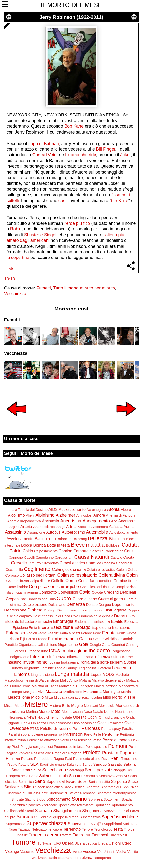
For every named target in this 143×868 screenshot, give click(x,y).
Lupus (96, 674)
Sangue (100, 764)
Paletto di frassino (56, 728)
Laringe (72, 668)
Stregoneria (92, 811)
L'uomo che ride (81, 155)
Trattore (66, 835)
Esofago (82, 627)
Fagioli (31, 633)
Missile (129, 697)
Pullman (13, 758)
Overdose (19, 728)
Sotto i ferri (112, 799)
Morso (44, 711)
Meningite (111, 692)
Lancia (60, 668)
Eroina (44, 627)
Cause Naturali (92, 557)
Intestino (14, 662)
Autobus (53, 532)
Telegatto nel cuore (47, 829)
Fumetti (44, 288)
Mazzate (54, 692)
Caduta (130, 545)
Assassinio (15, 532)
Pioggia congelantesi (37, 747)
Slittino (30, 799)
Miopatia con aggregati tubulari (78, 697)
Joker (125, 155)
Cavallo (116, 558)
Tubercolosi (118, 835)
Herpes (18, 651)
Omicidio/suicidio (112, 717)
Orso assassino (84, 723)
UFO (57, 843)
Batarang (80, 539)
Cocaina (109, 563)
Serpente (119, 781)
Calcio (15, 551)
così (62, 201)
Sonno (79, 799)
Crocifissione (38, 599)
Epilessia (131, 622)
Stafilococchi (14, 811)
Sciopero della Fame (22, 776)
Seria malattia (99, 782)
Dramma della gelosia (96, 616)
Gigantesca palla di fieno (38, 645)
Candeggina (114, 551)
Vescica (89, 851)
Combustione (125, 581)
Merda (126, 692)
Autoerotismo (73, 532)
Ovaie (130, 723)
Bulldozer (113, 545)
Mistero (36, 704)
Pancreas (91, 728)
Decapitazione (35, 604)
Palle (76, 729)
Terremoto (72, 829)
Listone (48, 675)
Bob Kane (73, 126)
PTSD (35, 729)
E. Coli (131, 616)
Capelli (29, 558)
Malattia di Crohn (45, 686)
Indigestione (121, 651)
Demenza (76, 604)
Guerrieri (118, 645)
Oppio (25, 723)
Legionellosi (88, 668)
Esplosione (101, 627)
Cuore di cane (85, 599)
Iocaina (54, 662)
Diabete (35, 610)
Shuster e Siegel (40, 235)
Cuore (64, 598)
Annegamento (96, 521)
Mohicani (91, 706)
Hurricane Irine (37, 651)
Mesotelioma (19, 697)
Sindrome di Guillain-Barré (27, 793)
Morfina (32, 712)
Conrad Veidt (45, 155)
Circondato (50, 563)
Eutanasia (15, 633)
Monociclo (107, 706)
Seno (40, 781)
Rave (105, 759)
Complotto (48, 592)
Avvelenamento (20, 539)
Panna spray (111, 729)
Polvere (24, 753)
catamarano (67, 858)
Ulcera (68, 843)
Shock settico (74, 787)
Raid (68, 759)
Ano (114, 521)
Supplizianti (113, 824)
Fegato (109, 633)
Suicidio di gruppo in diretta (57, 817)
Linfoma (22, 674)
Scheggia (118, 770)
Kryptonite (32, 668)
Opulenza (39, 723)
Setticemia (14, 787)
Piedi (16, 747)
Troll (87, 835)
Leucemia (122, 668)
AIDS (53, 509)
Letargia (105, 668)
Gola (84, 644)
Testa (118, 829)
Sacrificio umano (53, 765)
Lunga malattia (72, 674)
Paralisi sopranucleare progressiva (35, 734)
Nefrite (109, 712)
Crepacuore (16, 599)
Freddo (42, 639)
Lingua (36, 675)
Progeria (75, 753)
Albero (126, 510)
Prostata (110, 753)
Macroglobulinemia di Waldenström (32, 680)
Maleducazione (106, 686)
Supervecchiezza (46, 823)
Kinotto (17, 668)
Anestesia (51, 521)
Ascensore (100, 527)
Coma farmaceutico (95, 581)
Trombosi (100, 835)
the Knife (120, 201)
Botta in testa (58, 545)
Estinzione (121, 627)
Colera (122, 570)
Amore (99, 515)
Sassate (115, 764)
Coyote (97, 592)
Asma (129, 527)
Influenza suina (108, 657)
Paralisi (128, 729)
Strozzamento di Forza (121, 811)
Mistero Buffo (60, 706)
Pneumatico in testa (69, 747)
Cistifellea (94, 563)
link (10, 269)
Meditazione (73, 692)
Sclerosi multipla (54, 776)
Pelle (97, 734)
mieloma (85, 858)
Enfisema (102, 621)
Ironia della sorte (94, 662)
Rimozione (129, 759)
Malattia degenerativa (109, 680)
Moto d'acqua (72, 712)
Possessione (41, 753)
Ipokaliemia (70, 662)
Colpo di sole (40, 581)
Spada (127, 799)
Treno (78, 835)
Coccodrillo (14, 570)
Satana (129, 764)
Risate (12, 765)
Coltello (58, 581)
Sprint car (102, 805)
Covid (85, 592)
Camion (66, 551)
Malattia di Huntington (76, 686)
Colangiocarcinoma (69, 569)
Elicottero (28, 621)
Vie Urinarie (106, 852)
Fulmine (55, 639)
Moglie (77, 705)
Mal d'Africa (69, 680)
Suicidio (26, 817)
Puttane (27, 759)
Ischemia (118, 662)
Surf (126, 824)
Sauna (36, 770)
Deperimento (123, 604)
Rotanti (24, 765)
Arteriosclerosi (44, 527)
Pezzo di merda (116, 740)
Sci (129, 770)
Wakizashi (39, 858)
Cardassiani (64, 558)
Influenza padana (80, 657)
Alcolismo (16, 515)
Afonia (113, 509)
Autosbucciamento (124, 532)
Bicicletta (117, 539)
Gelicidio (110, 639)
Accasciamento (72, 509)
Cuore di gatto (111, 599)
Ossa (102, 723)
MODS (109, 674)
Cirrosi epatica (72, 563)
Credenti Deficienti (120, 592)
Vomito (133, 852)
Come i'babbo (17, 587)
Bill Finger (106, 149)
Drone (120, 616)
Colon (132, 575)
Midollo (37, 697)
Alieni (30, 515)
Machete (122, 675)
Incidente (99, 650)
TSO (134, 824)
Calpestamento (46, 551)
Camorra (81, 551)
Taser (13, 829)
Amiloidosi (85, 515)
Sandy (87, 765)
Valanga (12, 851)
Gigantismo (68, 644)
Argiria (14, 527)
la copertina (18, 258)
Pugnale (128, 753)
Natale (98, 712)
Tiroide (129, 829)
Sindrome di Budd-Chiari (119, 787)
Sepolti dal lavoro (61, 781)
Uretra (103, 843)
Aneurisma (71, 521)
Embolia (45, 621)
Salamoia (74, 765)
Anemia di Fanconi (120, 515)
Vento (77, 852)
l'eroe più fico (77, 223)
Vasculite (27, 852)
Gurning (132, 645)
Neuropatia (17, 717)
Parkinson (73, 734)
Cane (129, 551)
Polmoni (118, 746)
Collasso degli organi (38, 575)
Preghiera (60, 753)
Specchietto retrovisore (76, 805)
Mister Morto (14, 706)
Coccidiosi (124, 563)
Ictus (55, 650)
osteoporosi (103, 858)
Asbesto (84, 527)
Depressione (15, 610)
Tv (39, 843)
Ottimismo (116, 723)
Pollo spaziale (96, 747)
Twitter (48, 843)
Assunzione (36, 532)
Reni (115, 758)
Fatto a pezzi (70, 633)
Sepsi (83, 781)
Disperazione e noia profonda (80, 610)
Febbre (86, 633)
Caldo (28, 551)
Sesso (133, 782)
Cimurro (34, 563)
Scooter (76, 776)
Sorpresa (95, 799)
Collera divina (112, 575)
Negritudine (124, 712)
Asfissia (116, 527)
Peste (97, 740)
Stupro (10, 817)
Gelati (98, 639)
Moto (56, 711)
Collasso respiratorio (77, 575)
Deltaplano (57, 605)
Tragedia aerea (43, 835)
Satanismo (21, 770)
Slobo (41, 799)
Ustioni (115, 843)
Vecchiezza (15, 294)
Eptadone (20, 628)
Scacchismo (54, 770)
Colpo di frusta (18, 581)
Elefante (12, 621)
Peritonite (110, 734)
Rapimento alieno (87, 759)
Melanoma (92, 692)
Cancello (97, 551)
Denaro (92, 605)
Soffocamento (58, 799)
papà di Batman (44, 144)
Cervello (19, 563)
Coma (71, 581)
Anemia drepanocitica (24, 521)
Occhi (93, 717)
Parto (88, 734)
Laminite (47, 668)
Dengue (105, 605)
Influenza (57, 657)
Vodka (121, 852)
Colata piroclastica (101, 570)
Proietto (92, 752)
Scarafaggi (75, 770)
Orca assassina (59, 723)
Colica (133, 570)
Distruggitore (115, 610)
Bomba (39, 545)
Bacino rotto (45, 539)
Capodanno (45, 558)
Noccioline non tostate (55, 717)
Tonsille (22, 835)
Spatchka (18, 805)
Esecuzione (62, 627)
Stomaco (43, 811)
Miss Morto (112, 697)
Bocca (27, 545)
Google (95, 645)
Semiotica (26, 782)
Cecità (129, 557)
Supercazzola (90, 817)
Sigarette (93, 787)
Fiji (23, 639)
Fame (42, 633)
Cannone (16, 558)
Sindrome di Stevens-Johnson (72, 793)
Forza (31, 639)
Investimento (35, 662)
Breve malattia (88, 545)
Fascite (53, 633)
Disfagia (50, 610)
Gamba (86, 639)
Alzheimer (65, 515)
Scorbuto (91, 776)
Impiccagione (75, 651)
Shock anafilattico (49, 787)
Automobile (97, 532)
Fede (97, 633)
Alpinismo (45, 515)
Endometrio (84, 622)
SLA (34, 764)
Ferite (121, 633)
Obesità (80, 717)
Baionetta (64, 539)
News (31, 717)
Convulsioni (68, 592)
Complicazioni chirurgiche (54, 587)
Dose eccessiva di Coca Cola (55, 616)
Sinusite (18, 799)
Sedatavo (106, 776)
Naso (88, 712)
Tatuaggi (25, 829)
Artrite (71, 527)
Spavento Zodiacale (41, 805)
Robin (16, 229)
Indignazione (19, 657)
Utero (127, 843)
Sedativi (121, 776)
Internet (128, 657)
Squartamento (122, 805)
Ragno (59, 759)
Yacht (53, 858)
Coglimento (37, 569)
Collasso (12, 575)
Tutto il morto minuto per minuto (84, 288)
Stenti (29, 811)
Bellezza (98, 538)
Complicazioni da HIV (97, 587)
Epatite (117, 621)
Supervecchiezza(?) (85, 824)
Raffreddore (43, 759)
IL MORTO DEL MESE (71, 5)
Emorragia (63, 621)
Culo (52, 599)
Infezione (39, 657)
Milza (49, 697)
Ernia (33, 628)
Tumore (24, 842)
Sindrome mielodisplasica (116, 793)
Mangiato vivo (34, 692)
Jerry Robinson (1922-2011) (71, 17)
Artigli (61, 527)
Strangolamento (67, 811)
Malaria (85, 680)
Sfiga (29, 787)
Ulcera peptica (86, 843)
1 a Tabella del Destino (30, 510)
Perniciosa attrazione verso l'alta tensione (59, 740)
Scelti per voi (97, 770)
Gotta (106, 645)
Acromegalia (96, 510)
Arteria (26, 527)
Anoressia (127, 521)
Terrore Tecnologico (97, 829)
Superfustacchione (120, 817)
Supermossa (15, 824)
